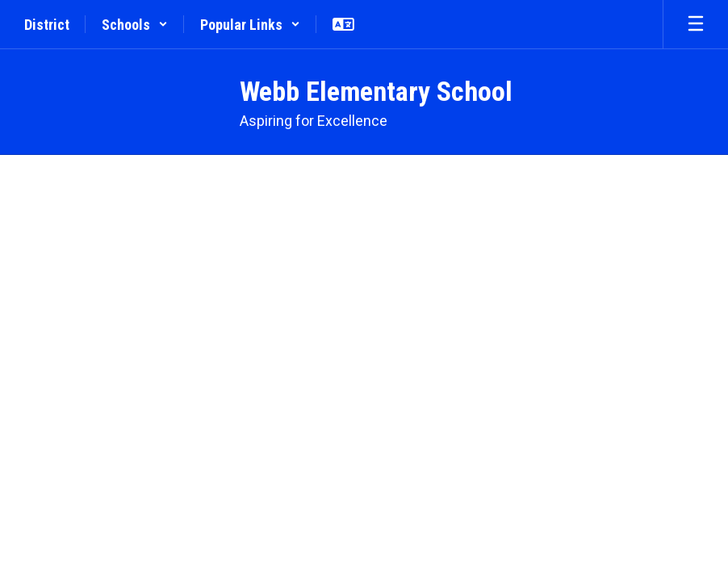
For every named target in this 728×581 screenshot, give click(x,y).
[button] (135, 24)
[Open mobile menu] (696, 24)
